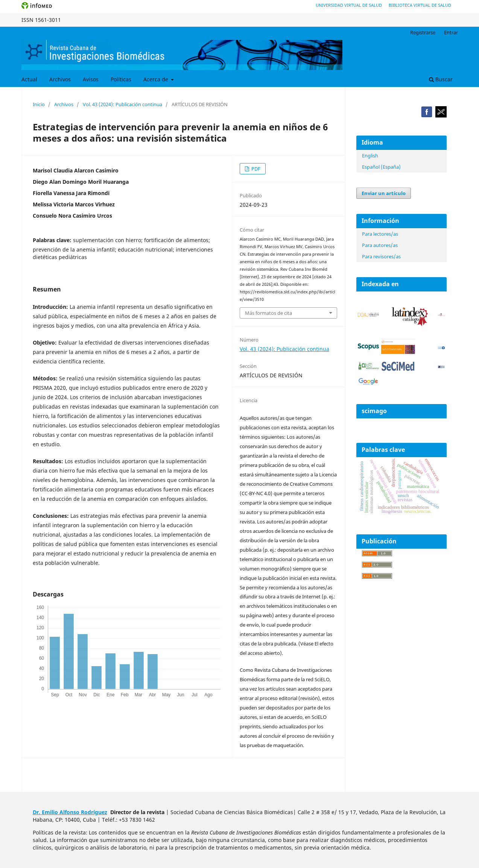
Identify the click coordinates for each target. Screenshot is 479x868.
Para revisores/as (381, 256)
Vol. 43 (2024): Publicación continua (122, 104)
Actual (29, 79)
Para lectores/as (380, 234)
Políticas (121, 79)
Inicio (39, 104)
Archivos (60, 79)
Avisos (91, 79)
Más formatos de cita (268, 313)
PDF (255, 169)
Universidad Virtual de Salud (349, 5)
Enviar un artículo (384, 193)
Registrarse (423, 32)
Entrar (451, 32)
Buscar (441, 79)
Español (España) (381, 167)
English (370, 156)
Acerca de (157, 79)
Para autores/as (380, 245)
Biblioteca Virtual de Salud (420, 5)
